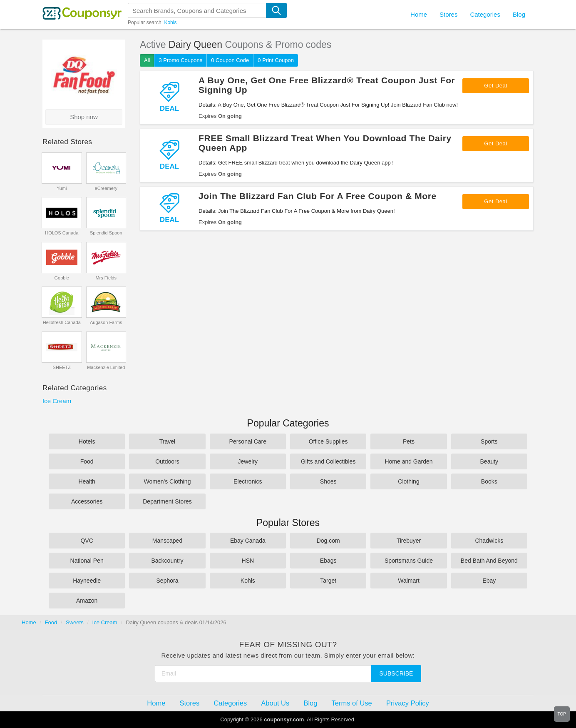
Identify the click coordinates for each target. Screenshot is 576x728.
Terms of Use (352, 703)
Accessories (87, 501)
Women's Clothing (168, 481)
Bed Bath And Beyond (489, 561)
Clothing (408, 481)
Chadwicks (489, 541)
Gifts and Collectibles (328, 461)
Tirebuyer (409, 541)
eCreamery (106, 188)
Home (29, 622)
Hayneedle (87, 581)
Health (87, 481)
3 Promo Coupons (180, 60)
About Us (275, 703)
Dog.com (328, 541)
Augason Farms (106, 322)
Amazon (87, 601)
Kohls (170, 22)
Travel (167, 441)
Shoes (328, 481)
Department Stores (167, 501)
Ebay (489, 581)
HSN (248, 561)
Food (87, 461)
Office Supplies (328, 441)
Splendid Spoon (106, 233)
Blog (519, 14)
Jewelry (248, 461)
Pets (409, 441)
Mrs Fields (106, 278)
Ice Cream (57, 401)
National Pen (87, 561)
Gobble (62, 278)
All (147, 60)
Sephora (168, 581)
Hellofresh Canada (62, 322)
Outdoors (167, 461)
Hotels (87, 441)
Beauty (489, 461)
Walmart (409, 581)
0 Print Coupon (276, 60)
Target (328, 581)
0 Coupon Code (230, 60)
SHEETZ (62, 367)
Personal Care (248, 441)
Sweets (75, 622)
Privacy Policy (408, 703)
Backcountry (167, 561)
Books (489, 481)
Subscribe (396, 673)
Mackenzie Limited (106, 367)
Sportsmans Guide (409, 561)
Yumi (62, 188)
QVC (87, 541)
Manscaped (167, 541)
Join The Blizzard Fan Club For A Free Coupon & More (318, 196)
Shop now (84, 117)
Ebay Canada (248, 541)
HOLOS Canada (62, 233)
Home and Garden (408, 461)
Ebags (328, 561)
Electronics (248, 481)
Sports (489, 441)
